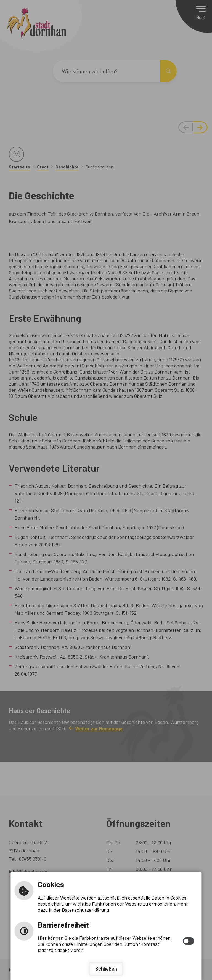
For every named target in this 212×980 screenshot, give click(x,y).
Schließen (106, 969)
